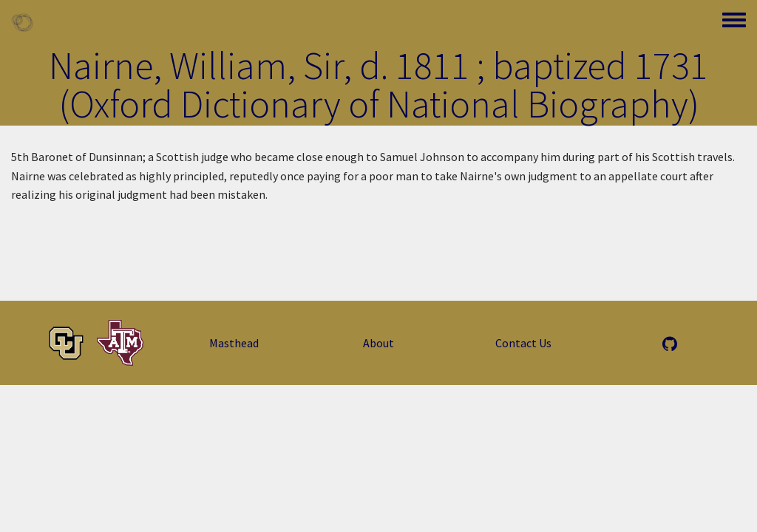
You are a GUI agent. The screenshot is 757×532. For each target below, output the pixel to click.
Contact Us (523, 343)
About (378, 343)
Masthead (234, 343)
